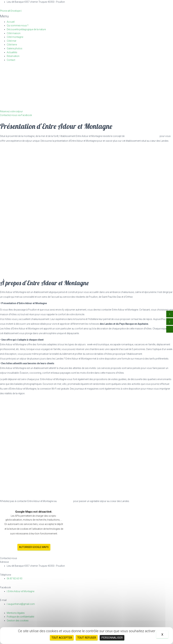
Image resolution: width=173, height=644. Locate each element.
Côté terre (12, 45)
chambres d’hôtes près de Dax (142, 136)
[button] (86, 16)
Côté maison (14, 33)
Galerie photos (15, 48)
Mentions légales (16, 613)
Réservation (13, 56)
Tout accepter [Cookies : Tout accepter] (62, 638)
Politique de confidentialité (20, 617)
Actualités (12, 52)
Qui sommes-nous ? (18, 25)
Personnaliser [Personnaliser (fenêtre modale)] (112, 638)
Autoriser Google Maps (34, 547)
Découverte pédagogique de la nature (26, 29)
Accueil (11, 22)
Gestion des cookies (18, 621)
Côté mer (12, 41)
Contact (11, 60)
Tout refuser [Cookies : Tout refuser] (87, 638)
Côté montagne (15, 37)
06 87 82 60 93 (65, 501)
